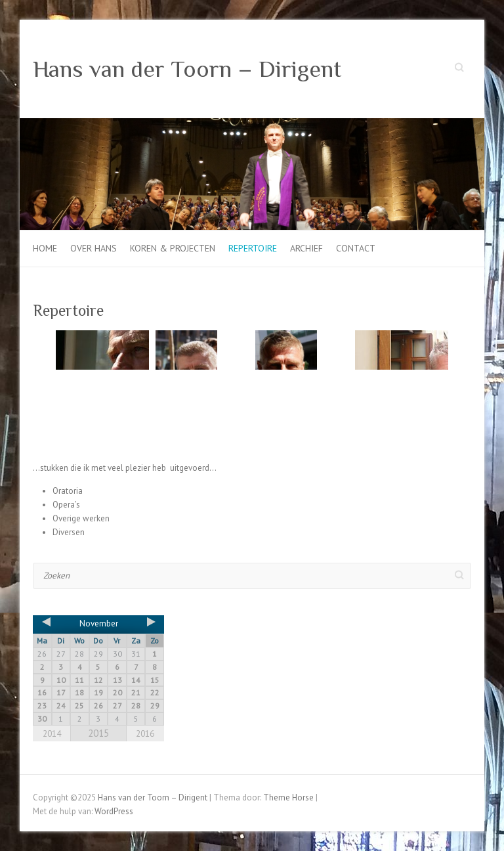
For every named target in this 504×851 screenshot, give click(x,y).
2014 (52, 734)
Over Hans (94, 248)
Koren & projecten (173, 248)
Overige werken (81, 518)
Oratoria (68, 491)
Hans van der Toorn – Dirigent (187, 69)
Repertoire (253, 248)
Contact (356, 248)
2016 (145, 734)
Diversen (69, 532)
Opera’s (66, 505)
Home (45, 248)
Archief (306, 248)
